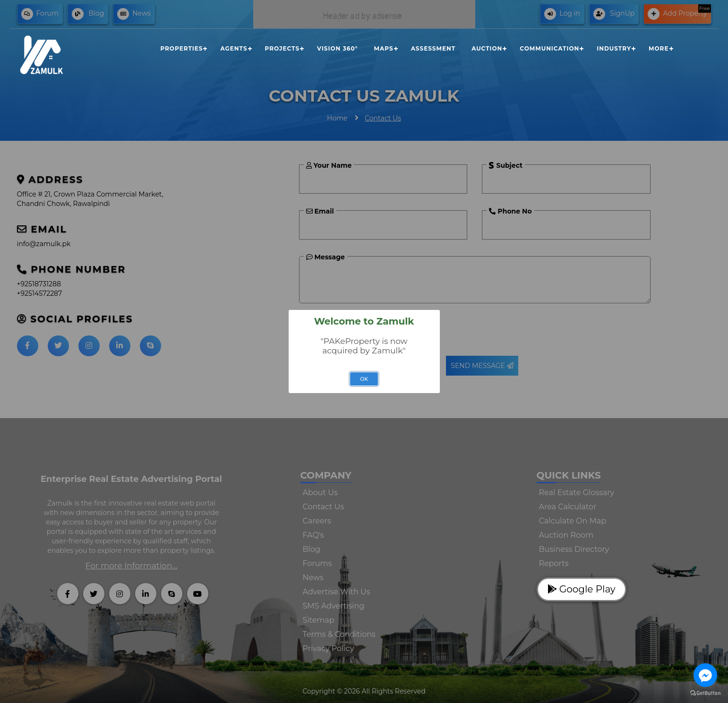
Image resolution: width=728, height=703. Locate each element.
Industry (614, 48)
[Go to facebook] (705, 675)
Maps (384, 48)
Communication (549, 48)
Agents (234, 48)
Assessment (433, 48)
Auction (487, 48)
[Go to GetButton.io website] (705, 693)
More (659, 48)
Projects (283, 48)
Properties (181, 48)
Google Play (582, 589)
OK (364, 379)
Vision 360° (337, 48)
